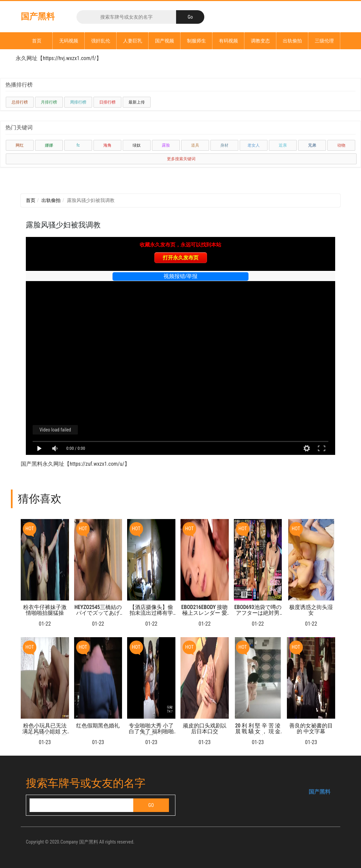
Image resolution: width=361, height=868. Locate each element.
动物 (341, 145)
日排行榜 (107, 102)
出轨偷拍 (292, 41)
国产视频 (165, 41)
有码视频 (228, 41)
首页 (37, 41)
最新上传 (137, 102)
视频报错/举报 (180, 276)
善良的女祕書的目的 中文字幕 (311, 728)
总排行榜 (20, 102)
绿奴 (137, 145)
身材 (224, 145)
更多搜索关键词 (181, 159)
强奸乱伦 (101, 41)
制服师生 (196, 41)
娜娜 (49, 145)
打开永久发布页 (181, 257)
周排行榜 (78, 102)
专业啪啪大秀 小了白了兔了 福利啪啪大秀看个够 (151, 732)
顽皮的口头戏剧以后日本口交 (205, 728)
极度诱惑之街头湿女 (311, 610)
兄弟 (312, 145)
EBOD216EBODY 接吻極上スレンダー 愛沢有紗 (204, 613)
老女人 (254, 145)
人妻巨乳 (133, 41)
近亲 (283, 145)
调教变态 (260, 41)
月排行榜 (49, 102)
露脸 (166, 145)
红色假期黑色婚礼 (98, 726)
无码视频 (69, 41)
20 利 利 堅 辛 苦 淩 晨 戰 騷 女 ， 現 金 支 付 (258, 732)
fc (78, 145)
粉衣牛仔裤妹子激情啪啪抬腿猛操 (45, 610)
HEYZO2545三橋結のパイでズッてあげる (98, 613)
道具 (195, 145)
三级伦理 (324, 41)
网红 (20, 145)
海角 (107, 145)
